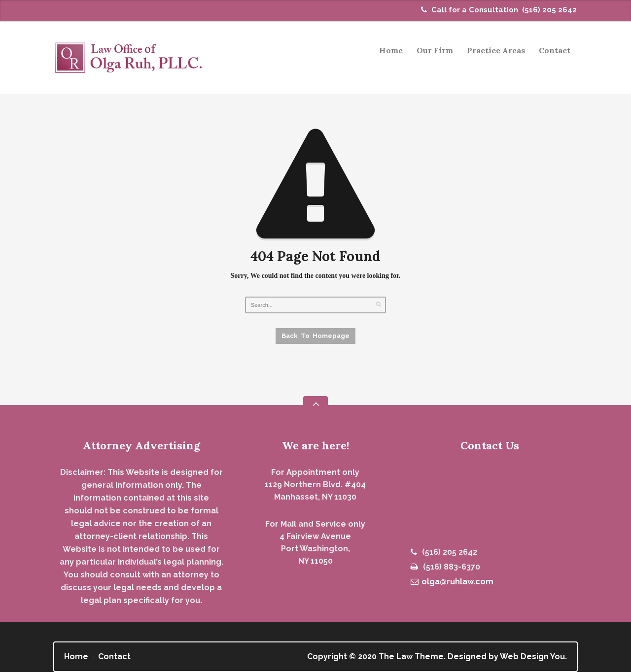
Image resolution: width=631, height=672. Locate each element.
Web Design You (532, 656)
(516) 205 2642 (549, 10)
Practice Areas (493, 52)
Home (391, 50)
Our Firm (435, 50)
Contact (555, 50)
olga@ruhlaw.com (452, 582)
